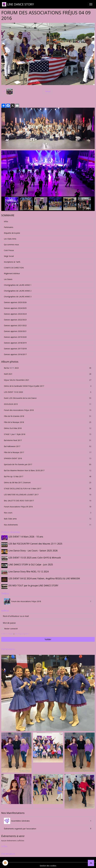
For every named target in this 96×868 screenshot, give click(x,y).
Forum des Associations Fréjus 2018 (48, 410)
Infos (6, 221)
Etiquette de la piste (12, 233)
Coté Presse (9, 250)
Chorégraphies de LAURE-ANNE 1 (18, 285)
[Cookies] (5, 863)
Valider (48, 638)
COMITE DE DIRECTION (14, 268)
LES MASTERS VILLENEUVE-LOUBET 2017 (48, 495)
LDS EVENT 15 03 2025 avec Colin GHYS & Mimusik (35, 557)
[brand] (18, 4)
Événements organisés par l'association (48, 828)
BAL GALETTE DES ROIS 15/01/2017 (48, 501)
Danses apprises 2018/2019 (15, 343)
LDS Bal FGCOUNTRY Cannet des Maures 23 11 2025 (35, 543)
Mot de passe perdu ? (22, 633)
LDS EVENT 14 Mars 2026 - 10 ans (26, 537)
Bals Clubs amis (48, 519)
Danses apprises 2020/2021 (15, 331)
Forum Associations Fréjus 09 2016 (48, 507)
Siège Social (9, 256)
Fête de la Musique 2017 (48, 452)
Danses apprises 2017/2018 (15, 349)
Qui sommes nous (11, 245)
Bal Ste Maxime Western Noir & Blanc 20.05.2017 (48, 470)
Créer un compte (7, 633)
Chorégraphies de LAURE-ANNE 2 (18, 291)
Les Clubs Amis (10, 239)
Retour (48, 91)
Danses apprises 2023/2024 (15, 314)
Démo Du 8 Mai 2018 (48, 428)
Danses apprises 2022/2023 (15, 320)
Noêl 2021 (48, 374)
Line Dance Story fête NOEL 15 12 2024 (29, 571)
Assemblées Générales (48, 820)
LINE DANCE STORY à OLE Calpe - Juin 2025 (31, 564)
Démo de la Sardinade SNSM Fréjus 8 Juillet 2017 (48, 386)
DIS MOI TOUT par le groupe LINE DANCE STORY (33, 585)
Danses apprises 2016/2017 (15, 354)
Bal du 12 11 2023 (48, 368)
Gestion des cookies (48, 865)
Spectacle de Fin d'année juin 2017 (48, 464)
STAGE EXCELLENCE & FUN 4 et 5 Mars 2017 (48, 489)
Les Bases (8, 279)
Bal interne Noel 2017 (48, 440)
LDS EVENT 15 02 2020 (48, 392)
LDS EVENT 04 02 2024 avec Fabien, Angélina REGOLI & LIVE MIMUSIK (44, 578)
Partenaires (9, 227)
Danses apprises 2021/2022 (15, 325)
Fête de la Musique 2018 (48, 422)
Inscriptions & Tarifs (12, 262)
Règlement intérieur (12, 273)
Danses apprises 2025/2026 (15, 302)
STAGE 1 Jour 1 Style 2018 (48, 434)
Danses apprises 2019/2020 (15, 337)
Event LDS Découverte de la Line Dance (48, 398)
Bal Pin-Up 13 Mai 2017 (48, 476)
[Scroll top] (91, 863)
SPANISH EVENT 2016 (48, 458)
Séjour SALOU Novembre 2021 (48, 380)
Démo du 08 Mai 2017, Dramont (48, 482)
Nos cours (48, 513)
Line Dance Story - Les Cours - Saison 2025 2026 (33, 550)
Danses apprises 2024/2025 (15, 308)
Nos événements (48, 525)
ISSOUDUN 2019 (48, 404)
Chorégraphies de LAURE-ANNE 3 (18, 297)
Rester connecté (11, 627)
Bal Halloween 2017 (48, 446)
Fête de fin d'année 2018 (48, 416)
